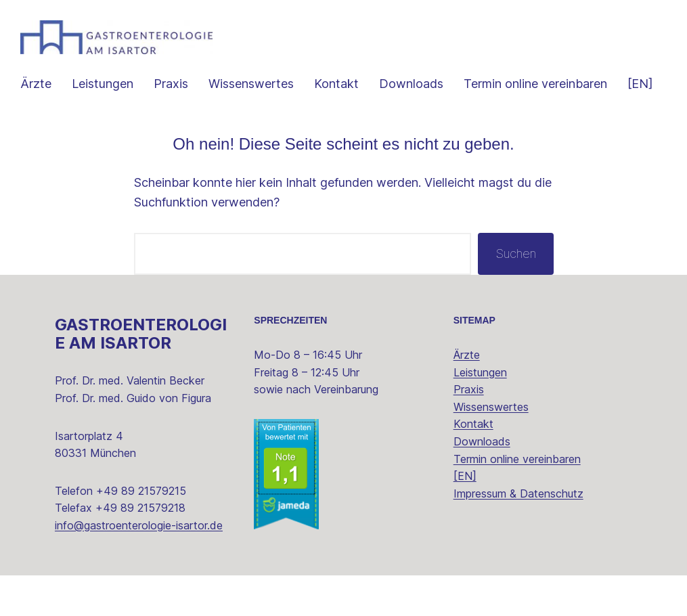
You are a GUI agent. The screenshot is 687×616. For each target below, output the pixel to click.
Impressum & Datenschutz (518, 493)
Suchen (516, 254)
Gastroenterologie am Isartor (141, 334)
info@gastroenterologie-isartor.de (139, 525)
